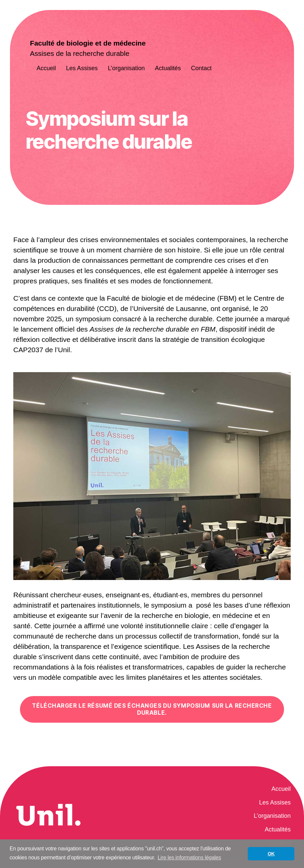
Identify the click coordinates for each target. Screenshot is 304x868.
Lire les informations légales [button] (189, 858)
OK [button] (271, 854)
